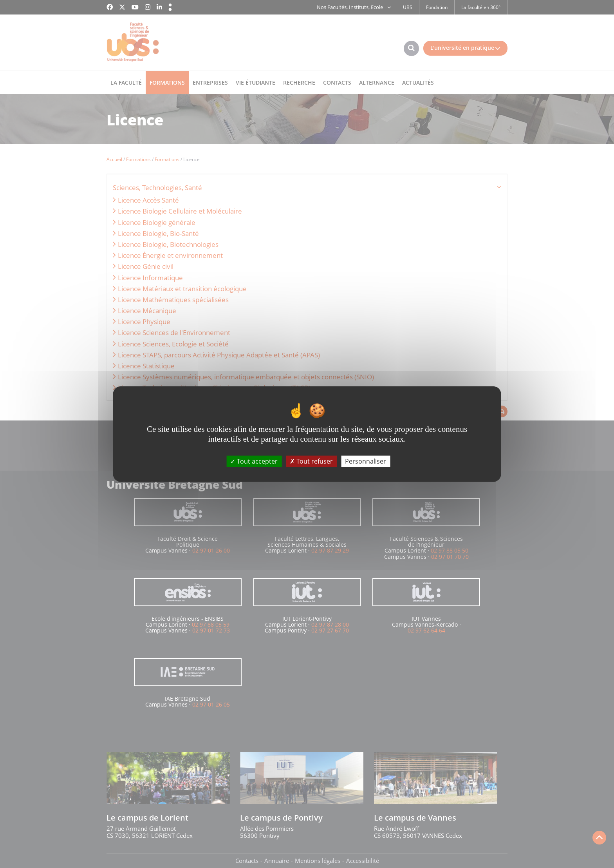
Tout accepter (254, 461)
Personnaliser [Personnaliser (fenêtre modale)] (366, 461)
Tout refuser (311, 461)
